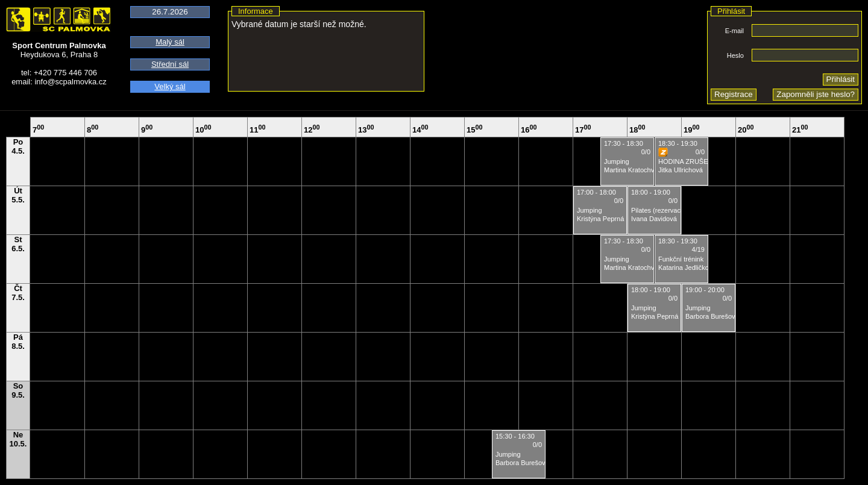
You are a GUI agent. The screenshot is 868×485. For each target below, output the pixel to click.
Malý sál (170, 42)
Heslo (735, 55)
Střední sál (170, 64)
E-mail (734, 31)
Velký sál (170, 86)
